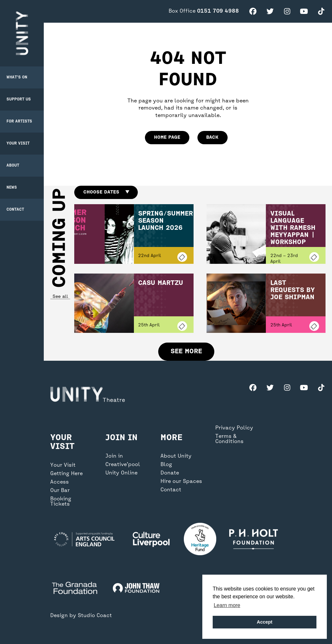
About (13, 166)
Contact (15, 210)
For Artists (19, 122)
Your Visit (18, 144)
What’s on (17, 77)
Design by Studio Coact (81, 616)
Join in (114, 456)
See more (186, 351)
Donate (170, 473)
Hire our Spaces (181, 482)
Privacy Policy (234, 428)
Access (59, 482)
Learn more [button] (227, 605)
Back (212, 137)
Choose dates (106, 192)
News (12, 188)
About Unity (176, 456)
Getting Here (66, 474)
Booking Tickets (61, 502)
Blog (166, 465)
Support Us (19, 100)
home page (167, 137)
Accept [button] (265, 622)
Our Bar (60, 491)
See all (60, 297)
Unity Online (121, 473)
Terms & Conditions (229, 439)
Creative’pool (123, 465)
